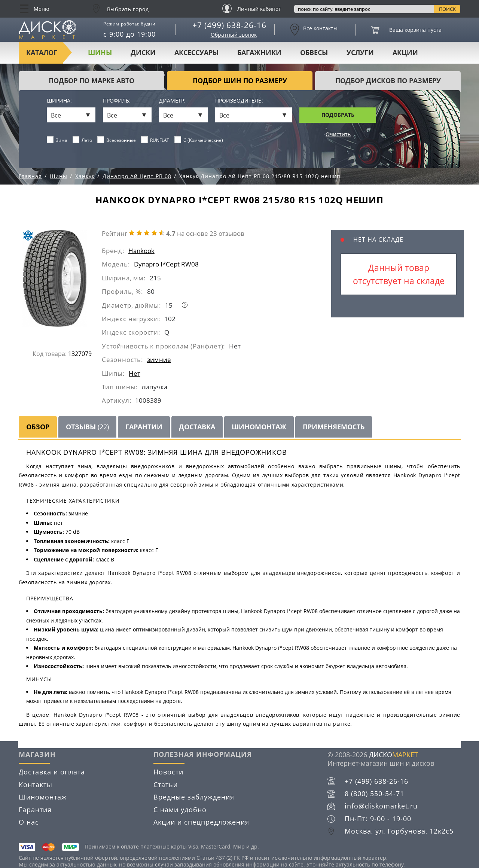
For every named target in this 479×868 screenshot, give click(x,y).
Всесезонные (117, 140)
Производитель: (239, 101)
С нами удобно (180, 810)
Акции (405, 52)
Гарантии (144, 427)
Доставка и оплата (52, 772)
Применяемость (334, 427)
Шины (100, 52)
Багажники (259, 52)
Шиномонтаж (259, 427)
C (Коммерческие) (199, 140)
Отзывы (87, 427)
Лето (83, 140)
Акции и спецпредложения (201, 822)
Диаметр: (172, 101)
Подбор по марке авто (91, 80)
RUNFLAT (155, 140)
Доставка (197, 427)
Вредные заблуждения (194, 797)
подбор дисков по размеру (388, 80)
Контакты (36, 785)
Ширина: (59, 101)
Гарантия (35, 810)
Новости (168, 772)
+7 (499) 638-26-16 (229, 25)
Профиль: (117, 101)
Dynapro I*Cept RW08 (166, 264)
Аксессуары (196, 52)
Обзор (38, 427)
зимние (159, 360)
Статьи (166, 785)
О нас (29, 822)
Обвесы (314, 52)
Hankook (141, 251)
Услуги (360, 52)
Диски (143, 52)
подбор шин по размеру (240, 80)
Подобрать (338, 115)
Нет (135, 373)
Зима (57, 140)
